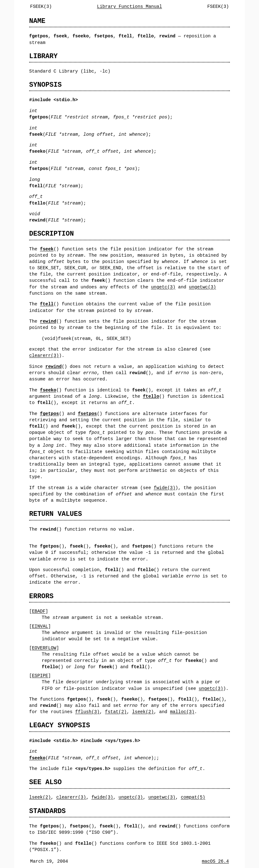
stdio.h (66, 100)
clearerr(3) (44, 355)
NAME (37, 21)
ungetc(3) (163, 287)
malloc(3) (182, 712)
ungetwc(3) (202, 287)
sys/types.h (93, 769)
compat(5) (193, 797)
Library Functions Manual (129, 6)
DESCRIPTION (51, 234)
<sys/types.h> (123, 741)
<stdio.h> (66, 741)
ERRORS (41, 596)
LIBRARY (43, 56)
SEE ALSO (45, 782)
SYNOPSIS (45, 85)
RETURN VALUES (55, 514)
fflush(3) (87, 712)
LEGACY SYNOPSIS (60, 725)
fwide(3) (164, 488)
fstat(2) (116, 712)
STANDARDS (48, 811)
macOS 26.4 (215, 861)
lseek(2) (143, 712)
